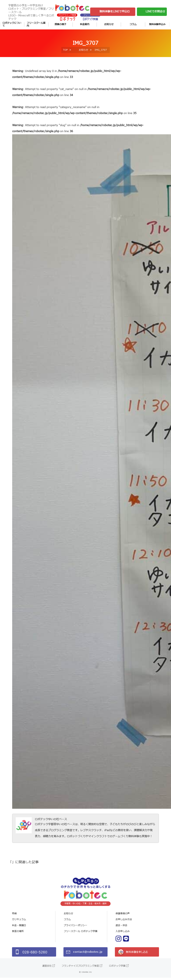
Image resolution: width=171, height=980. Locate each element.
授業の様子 (60, 24)
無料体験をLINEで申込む (115, 12)
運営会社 (47, 968)
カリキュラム (19, 922)
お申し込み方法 (124, 922)
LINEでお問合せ (155, 12)
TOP (65, 52)
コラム (133, 24)
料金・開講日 (19, 928)
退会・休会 (121, 928)
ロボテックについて (12, 25)
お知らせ (109, 24)
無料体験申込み (157, 24)
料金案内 (85, 24)
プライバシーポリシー (75, 928)
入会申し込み (123, 934)
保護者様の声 (123, 916)
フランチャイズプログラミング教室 (80, 968)
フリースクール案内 (36, 25)
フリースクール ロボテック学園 (81, 934)
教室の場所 (18, 934)
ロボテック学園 (117, 968)
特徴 (14, 916)
